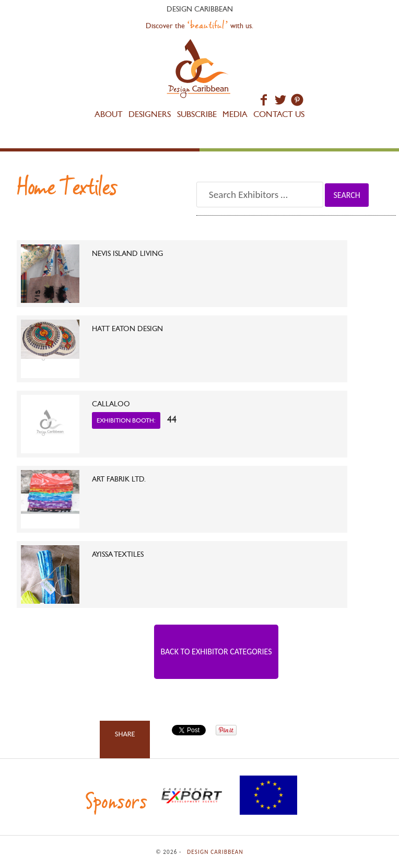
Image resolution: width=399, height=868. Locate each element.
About (109, 114)
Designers (150, 114)
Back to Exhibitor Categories (216, 652)
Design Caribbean (199, 70)
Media (235, 114)
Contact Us (279, 114)
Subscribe (197, 114)
